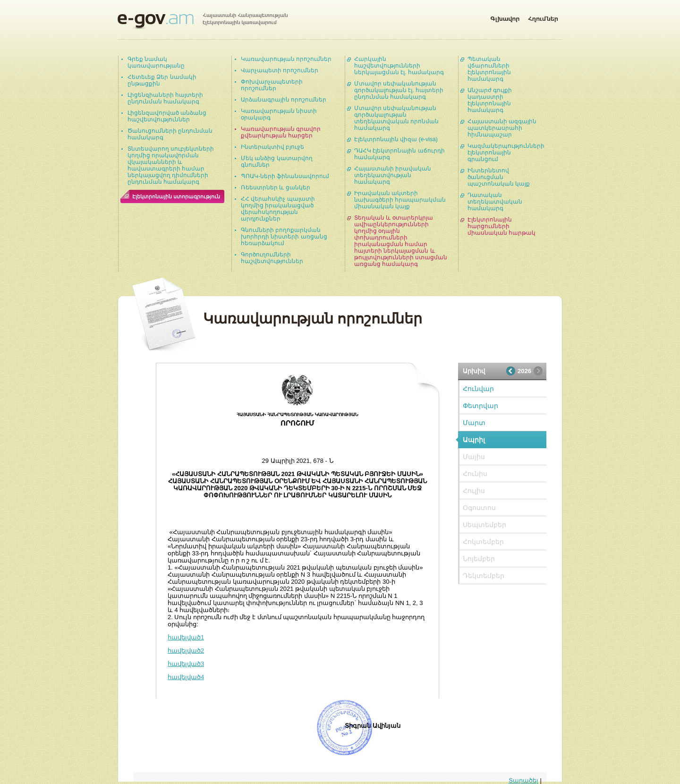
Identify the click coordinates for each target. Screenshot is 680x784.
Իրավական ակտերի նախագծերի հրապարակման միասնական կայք (400, 200)
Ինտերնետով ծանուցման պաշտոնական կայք (499, 177)
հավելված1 (186, 637)
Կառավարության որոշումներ (286, 59)
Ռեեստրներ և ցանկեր (276, 187)
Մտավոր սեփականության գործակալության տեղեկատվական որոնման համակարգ (396, 118)
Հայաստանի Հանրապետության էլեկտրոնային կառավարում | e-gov (203, 21)
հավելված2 (186, 651)
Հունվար (478, 389)
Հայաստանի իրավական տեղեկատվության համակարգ (393, 175)
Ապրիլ (474, 440)
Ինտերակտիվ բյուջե (272, 147)
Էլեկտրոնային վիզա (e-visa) (396, 139)
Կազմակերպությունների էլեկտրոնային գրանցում (506, 153)
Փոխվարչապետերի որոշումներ (272, 85)
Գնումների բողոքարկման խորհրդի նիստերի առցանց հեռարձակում (284, 237)
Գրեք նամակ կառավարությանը (156, 62)
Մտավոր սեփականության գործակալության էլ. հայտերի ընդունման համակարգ (399, 90)
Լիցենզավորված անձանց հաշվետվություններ (167, 116)
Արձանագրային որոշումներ (284, 100)
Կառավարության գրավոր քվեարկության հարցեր (281, 132)
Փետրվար (480, 406)
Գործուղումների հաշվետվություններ (272, 258)
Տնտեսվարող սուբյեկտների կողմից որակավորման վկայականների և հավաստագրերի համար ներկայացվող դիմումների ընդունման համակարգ (171, 165)
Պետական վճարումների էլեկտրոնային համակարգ (489, 69)
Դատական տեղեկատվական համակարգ (495, 202)
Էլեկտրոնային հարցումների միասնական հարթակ (501, 226)
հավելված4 (186, 677)
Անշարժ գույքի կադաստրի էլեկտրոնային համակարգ (490, 100)
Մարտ (474, 423)
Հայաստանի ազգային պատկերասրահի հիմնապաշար (502, 128)
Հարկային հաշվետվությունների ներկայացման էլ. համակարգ (399, 66)
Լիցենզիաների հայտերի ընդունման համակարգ (165, 98)
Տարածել (523, 780)
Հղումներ (543, 17)
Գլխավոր (505, 17)
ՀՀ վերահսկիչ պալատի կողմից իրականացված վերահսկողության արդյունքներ (278, 209)
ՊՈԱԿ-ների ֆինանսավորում (285, 176)
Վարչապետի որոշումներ (280, 70)
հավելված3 (186, 664)
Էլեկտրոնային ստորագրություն (176, 196)
